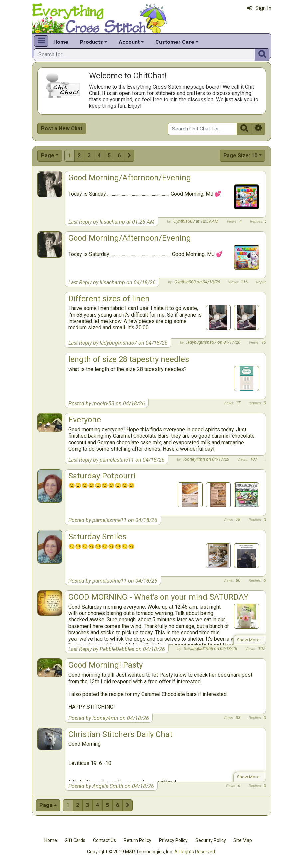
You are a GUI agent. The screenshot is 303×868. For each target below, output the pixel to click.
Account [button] (129, 42)
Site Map (243, 840)
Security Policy (211, 840)
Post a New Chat (62, 128)
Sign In (259, 8)
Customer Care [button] (175, 42)
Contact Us (105, 840)
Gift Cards (75, 840)
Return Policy (138, 840)
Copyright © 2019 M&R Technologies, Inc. (130, 852)
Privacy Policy (173, 840)
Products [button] (91, 42)
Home (61, 42)
